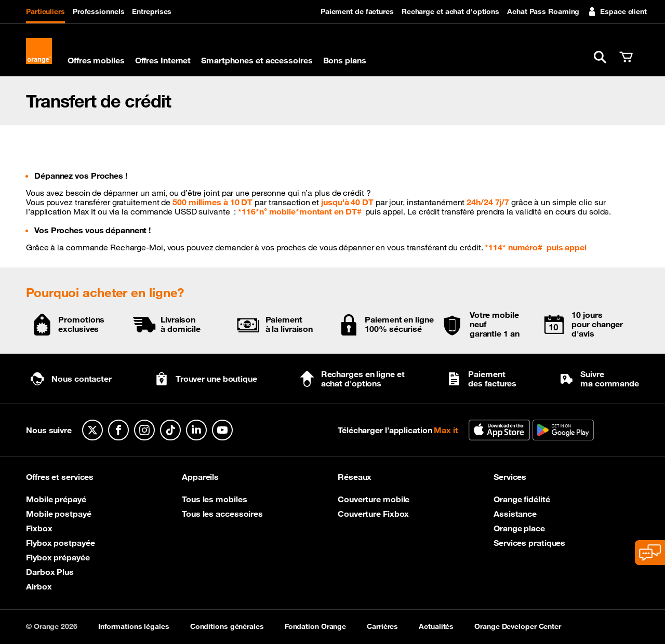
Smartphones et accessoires (257, 60)
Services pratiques (529, 543)
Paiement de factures (357, 11)
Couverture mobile (374, 499)
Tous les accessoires (222, 514)
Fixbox (39, 528)
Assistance (515, 514)
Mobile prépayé (56, 499)
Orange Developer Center (518, 626)
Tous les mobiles (214, 499)
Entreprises (152, 11)
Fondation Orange (315, 626)
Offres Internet (163, 60)
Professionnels (99, 11)
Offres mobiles (96, 60)
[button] (600, 57)
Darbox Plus (50, 572)
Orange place (519, 528)
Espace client (617, 11)
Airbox (39, 586)
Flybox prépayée (58, 557)
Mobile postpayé (59, 514)
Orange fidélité (522, 499)
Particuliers (45, 11)
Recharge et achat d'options (450, 11)
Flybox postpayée (60, 543)
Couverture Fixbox (373, 514)
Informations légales (134, 626)
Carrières (382, 626)
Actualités (436, 626)
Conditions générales (227, 626)
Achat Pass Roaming (543, 11)
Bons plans (345, 60)
